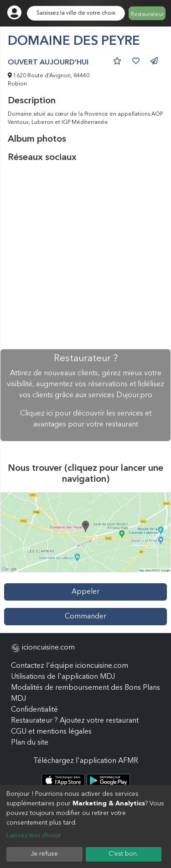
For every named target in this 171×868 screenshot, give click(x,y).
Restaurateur (147, 15)
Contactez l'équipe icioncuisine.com (70, 666)
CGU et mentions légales (51, 732)
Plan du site (30, 743)
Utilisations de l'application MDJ (63, 677)
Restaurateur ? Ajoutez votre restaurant (75, 721)
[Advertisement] (85, 256)
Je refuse (44, 854)
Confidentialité (34, 710)
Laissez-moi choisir (34, 836)
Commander (85, 617)
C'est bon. (123, 854)
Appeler (85, 592)
